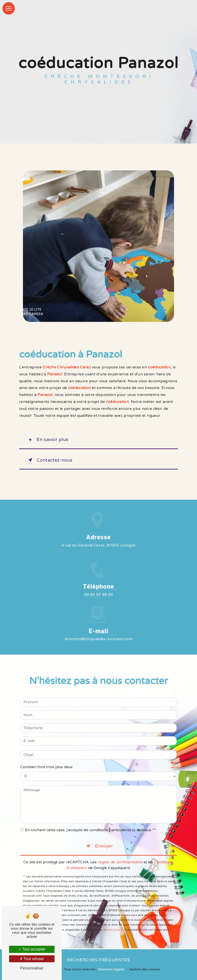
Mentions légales (111, 969)
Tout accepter (32, 949)
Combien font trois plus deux (47, 761)
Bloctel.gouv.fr (113, 924)
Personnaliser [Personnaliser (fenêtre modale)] (32, 968)
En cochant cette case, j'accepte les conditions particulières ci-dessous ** (90, 824)
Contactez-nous (49, 460)
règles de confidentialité (120, 856)
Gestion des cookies (145, 969)
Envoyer (104, 840)
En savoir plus (47, 440)
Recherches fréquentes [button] (98, 960)
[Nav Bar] (9, 8)
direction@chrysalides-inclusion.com (98, 633)
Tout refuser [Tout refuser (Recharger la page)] (32, 959)
